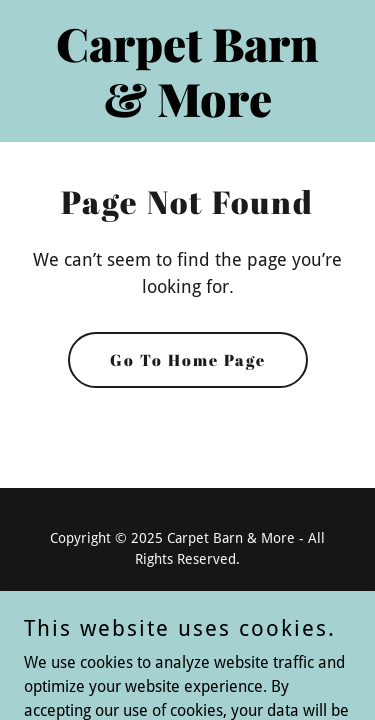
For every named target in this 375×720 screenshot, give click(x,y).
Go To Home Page (188, 360)
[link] (187, 111)
